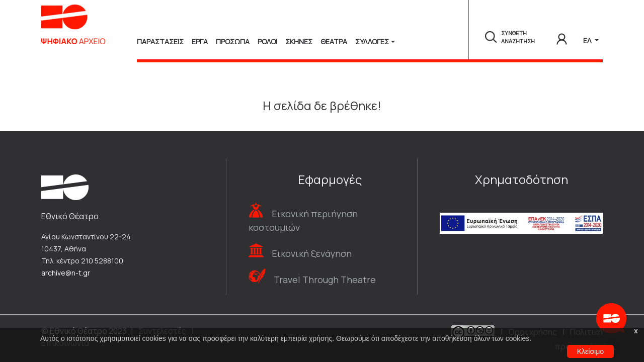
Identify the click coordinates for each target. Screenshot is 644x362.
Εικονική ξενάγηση (312, 253)
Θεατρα (334, 41)
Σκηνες (299, 41)
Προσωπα (233, 41)
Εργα (200, 41)
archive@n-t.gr (66, 273)
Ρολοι (267, 41)
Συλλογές (372, 41)
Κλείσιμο (590, 351)
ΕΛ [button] (588, 40)
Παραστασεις (160, 41)
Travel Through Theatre (325, 280)
